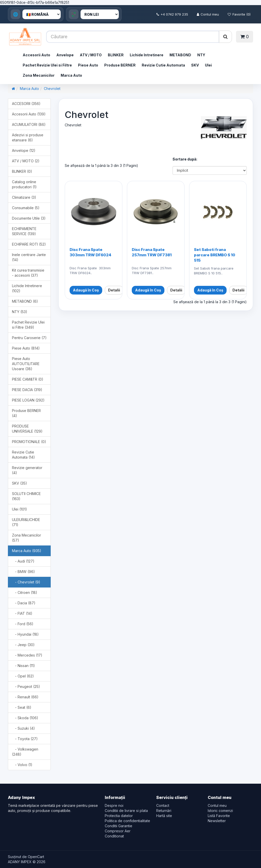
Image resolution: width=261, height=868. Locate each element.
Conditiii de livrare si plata (126, 811)
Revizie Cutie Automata (163, 65)
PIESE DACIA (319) (27, 390)
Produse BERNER (120, 65)
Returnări (164, 811)
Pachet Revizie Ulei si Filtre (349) (28, 325)
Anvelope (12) (24, 150)
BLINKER (116, 55)
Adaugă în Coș (86, 290)
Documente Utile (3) (29, 218)
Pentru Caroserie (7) (29, 338)
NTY (201, 55)
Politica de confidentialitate (127, 821)
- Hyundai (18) (25, 634)
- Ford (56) (23, 624)
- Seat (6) (22, 707)
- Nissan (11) (23, 666)
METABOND (180, 55)
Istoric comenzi (220, 811)
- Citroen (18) (25, 592)
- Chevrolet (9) (26, 582)
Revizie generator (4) (27, 470)
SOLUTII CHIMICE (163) (26, 496)
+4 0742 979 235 (172, 14)
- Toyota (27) (25, 739)
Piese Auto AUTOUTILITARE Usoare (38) (26, 364)
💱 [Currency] (74, 14)
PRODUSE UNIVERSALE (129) (27, 429)
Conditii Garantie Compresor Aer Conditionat (119, 831)
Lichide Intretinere (147, 55)
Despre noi (114, 805)
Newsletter (217, 821)
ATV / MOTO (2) (26, 161)
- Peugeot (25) (26, 686)
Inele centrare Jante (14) (29, 257)
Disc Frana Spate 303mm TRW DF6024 (90, 252)
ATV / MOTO (91, 55)
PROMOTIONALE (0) (29, 442)
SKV (195, 65)
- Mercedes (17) (27, 655)
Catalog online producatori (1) (24, 184)
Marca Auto (71, 75)
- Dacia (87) (24, 603)
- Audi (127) (23, 561)
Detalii (114, 290)
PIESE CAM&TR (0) (28, 379)
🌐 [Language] (16, 14)
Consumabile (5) (26, 208)
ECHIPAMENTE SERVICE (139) (24, 231)
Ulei (208, 65)
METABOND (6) (25, 301)
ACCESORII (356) (26, 104)
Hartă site (164, 816)
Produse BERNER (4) (26, 413)
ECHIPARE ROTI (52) (29, 244)
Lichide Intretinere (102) (27, 288)
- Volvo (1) (22, 765)
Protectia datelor (119, 816)
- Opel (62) (23, 676)
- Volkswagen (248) (25, 752)
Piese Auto (88, 65)
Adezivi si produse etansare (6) (28, 137)
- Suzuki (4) (23, 728)
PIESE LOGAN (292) (28, 400)
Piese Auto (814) (26, 348)
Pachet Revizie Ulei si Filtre (47, 65)
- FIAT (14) (22, 613)
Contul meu (208, 14)
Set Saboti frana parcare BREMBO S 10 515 (215, 255)
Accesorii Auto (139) (29, 114)
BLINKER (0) (22, 171)
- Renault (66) (25, 697)
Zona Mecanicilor (39, 75)
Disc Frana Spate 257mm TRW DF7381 (152, 252)
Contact (163, 805)
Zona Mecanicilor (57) (27, 538)
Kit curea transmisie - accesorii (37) (28, 273)
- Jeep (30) (23, 645)
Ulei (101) (19, 509)
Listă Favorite (219, 816)
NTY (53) (20, 312)
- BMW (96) (23, 572)
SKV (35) (19, 483)
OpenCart (36, 857)
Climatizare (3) (24, 197)
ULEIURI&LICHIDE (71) (26, 522)
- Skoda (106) (25, 718)
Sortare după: (185, 159)
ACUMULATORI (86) (29, 124)
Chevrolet (52, 89)
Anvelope (65, 55)
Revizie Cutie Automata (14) (23, 455)
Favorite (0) (239, 14)
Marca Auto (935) (27, 551)
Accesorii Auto (36, 55)
